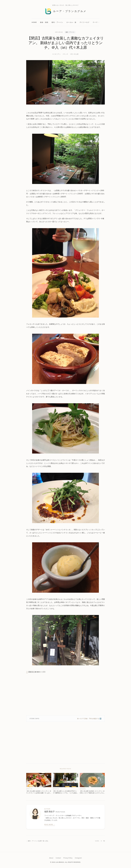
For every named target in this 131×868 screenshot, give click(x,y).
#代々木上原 (74, 54)
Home (34, 22)
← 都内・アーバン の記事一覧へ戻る (37, 841)
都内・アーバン (57, 22)
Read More (50, 825)
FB (104, 841)
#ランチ (66, 54)
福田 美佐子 (55, 812)
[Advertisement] (65, 694)
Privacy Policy (68, 858)
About (51, 858)
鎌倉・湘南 (44, 22)
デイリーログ (85, 22)
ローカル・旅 (71, 22)
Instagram (78, 858)
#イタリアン (57, 54)
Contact (58, 858)
